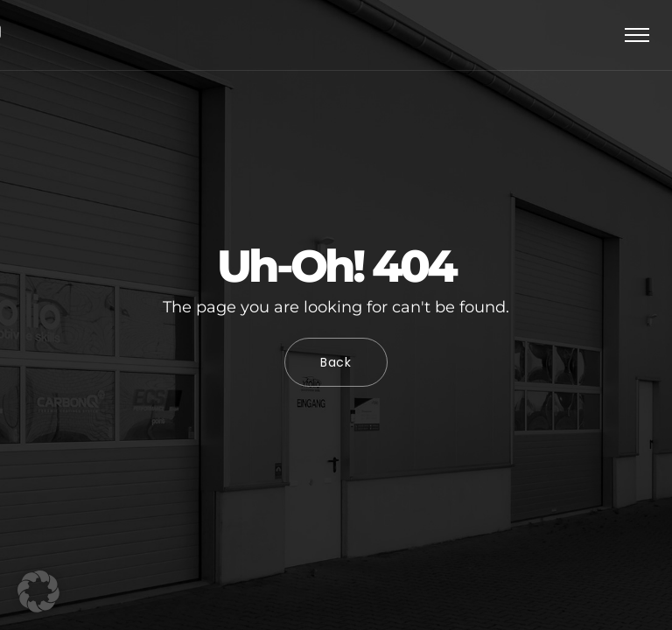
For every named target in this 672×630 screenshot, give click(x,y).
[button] (38, 591)
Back (336, 362)
